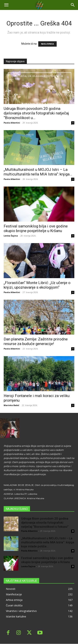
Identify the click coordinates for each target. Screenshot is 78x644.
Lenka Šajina (11, 236)
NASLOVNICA (47, 44)
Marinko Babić (11, 405)
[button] (73, 5)
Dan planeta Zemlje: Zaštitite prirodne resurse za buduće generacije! (36, 341)
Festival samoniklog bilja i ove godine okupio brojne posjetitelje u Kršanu (36, 228)
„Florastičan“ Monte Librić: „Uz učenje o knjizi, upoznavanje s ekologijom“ (37, 285)
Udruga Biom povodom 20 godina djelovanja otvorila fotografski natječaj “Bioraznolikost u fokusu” (45, 523)
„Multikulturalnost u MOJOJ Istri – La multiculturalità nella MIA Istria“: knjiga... (38, 172)
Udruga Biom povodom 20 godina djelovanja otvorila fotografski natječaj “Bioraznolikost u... (36, 113)
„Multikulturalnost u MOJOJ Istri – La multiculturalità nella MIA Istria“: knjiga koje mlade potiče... (48, 542)
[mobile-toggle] (6, 5)
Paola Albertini (12, 123)
